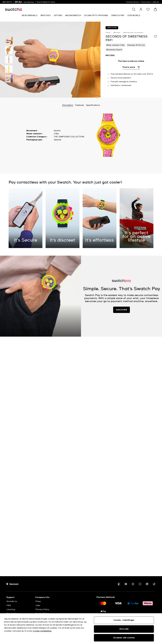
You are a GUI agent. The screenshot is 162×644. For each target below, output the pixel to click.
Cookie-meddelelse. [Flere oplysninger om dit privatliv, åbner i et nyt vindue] (42, 631)
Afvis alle (124, 629)
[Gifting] (58, 16)
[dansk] (156, 2)
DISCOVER (121, 310)
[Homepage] (13, 9)
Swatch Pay (112, 28)
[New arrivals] (30, 16)
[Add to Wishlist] (155, 36)
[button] (148, 9)
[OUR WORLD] (134, 16)
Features (80, 105)
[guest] (141, 9)
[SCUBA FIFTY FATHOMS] (96, 16)
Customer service (132, 2)
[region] (81, 629)
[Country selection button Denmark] (12, 584)
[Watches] (46, 16)
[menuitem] (30, 16)
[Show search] (134, 9)
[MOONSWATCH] (73, 16)
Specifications (93, 105)
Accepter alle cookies (124, 638)
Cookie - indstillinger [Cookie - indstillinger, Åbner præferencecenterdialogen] (124, 620)
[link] (18, 2)
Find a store (146, 2)
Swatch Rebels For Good (46, 2)
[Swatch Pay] (118, 16)
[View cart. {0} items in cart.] (155, 9)
